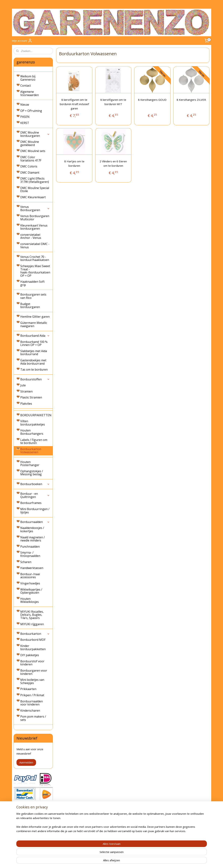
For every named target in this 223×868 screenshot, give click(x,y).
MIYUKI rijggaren (32, 624)
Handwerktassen (32, 568)
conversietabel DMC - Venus (35, 246)
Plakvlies (26, 404)
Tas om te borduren (34, 369)
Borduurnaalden (35, 522)
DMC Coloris (29, 166)
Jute (23, 385)
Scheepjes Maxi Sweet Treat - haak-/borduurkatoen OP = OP (35, 271)
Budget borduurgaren (30, 306)
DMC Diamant (30, 173)
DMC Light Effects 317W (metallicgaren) (35, 180)
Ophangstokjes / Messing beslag (32, 473)
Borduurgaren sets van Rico (33, 296)
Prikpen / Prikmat (32, 695)
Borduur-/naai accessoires (30, 576)
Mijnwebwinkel (149, 861)
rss (104, 861)
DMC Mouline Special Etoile (35, 190)
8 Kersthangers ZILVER (191, 100)
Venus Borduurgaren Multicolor (35, 218)
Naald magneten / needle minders (33, 539)
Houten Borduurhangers (32, 432)
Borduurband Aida (35, 336)
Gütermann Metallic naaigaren (34, 324)
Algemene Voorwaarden (30, 93)
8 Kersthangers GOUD (152, 100)
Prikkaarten (28, 689)
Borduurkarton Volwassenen (31, 451)
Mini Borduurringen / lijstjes (35, 511)
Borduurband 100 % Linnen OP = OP (34, 343)
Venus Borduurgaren (35, 208)
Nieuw (25, 105)
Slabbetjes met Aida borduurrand (34, 353)
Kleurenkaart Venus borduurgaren (34, 227)
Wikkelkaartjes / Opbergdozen (31, 591)
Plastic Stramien (31, 397)
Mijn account (22, 41)
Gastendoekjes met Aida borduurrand (33, 362)
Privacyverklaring (23, 839)
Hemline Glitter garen (35, 317)
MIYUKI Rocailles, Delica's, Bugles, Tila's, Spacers (32, 615)
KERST (25, 123)
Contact (26, 86)
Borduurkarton (35, 634)
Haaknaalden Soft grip (32, 283)
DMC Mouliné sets (33, 151)
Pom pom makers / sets (33, 718)
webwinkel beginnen (118, 861)
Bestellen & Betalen (25, 827)
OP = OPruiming (31, 111)
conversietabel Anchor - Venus (31, 236)
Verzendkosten (22, 818)
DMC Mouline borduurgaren (35, 134)
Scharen (26, 562)
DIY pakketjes (30, 655)
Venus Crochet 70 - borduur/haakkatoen (35, 258)
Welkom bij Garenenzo (28, 78)
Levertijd (19, 823)
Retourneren (21, 831)
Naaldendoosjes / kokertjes (32, 529)
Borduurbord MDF (33, 640)
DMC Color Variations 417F (31, 159)
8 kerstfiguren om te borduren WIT (113, 102)
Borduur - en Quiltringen (35, 495)
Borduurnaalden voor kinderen (32, 703)
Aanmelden (26, 762)
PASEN (25, 117)
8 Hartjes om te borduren (74, 163)
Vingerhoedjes (30, 583)
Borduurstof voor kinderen (32, 663)
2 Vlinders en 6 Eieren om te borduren (113, 163)
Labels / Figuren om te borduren (34, 441)
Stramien (26, 391)
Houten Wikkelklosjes (30, 600)
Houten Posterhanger (30, 464)
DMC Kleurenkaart (33, 197)
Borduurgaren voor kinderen (34, 672)
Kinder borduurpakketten (33, 647)
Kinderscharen (30, 711)
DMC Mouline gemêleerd (30, 143)
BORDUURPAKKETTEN (36, 415)
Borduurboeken (35, 484)
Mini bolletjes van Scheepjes (32, 681)
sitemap (96, 861)
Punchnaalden (30, 547)
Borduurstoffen (35, 379)
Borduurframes (31, 503)
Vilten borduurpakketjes (33, 423)
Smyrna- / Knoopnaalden (30, 554)
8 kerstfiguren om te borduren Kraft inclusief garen (74, 104)
